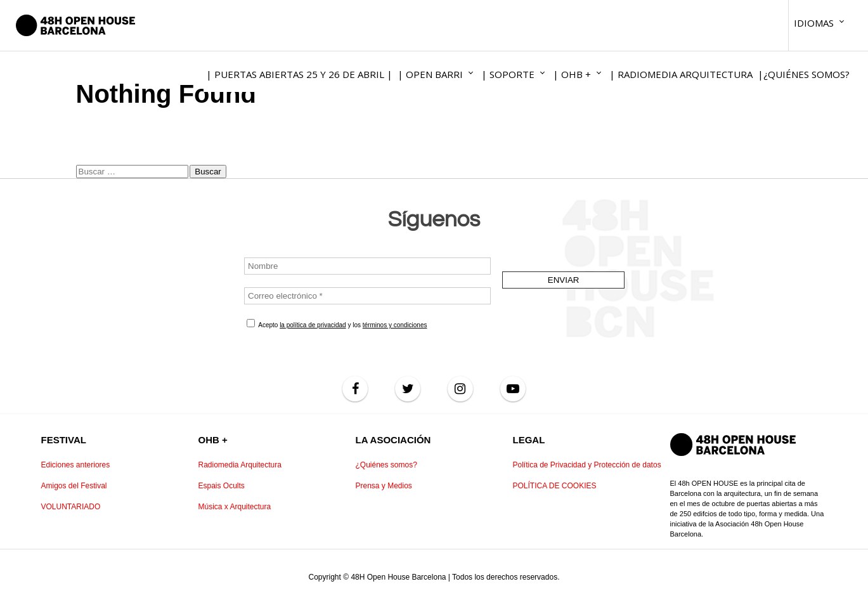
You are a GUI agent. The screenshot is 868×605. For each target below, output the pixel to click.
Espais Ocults (222, 486)
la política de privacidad (313, 325)
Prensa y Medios (384, 486)
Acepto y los (337, 324)
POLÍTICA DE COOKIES (555, 486)
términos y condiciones (394, 325)
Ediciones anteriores (76, 465)
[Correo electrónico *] (367, 296)
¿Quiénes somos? (386, 465)
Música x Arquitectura (235, 507)
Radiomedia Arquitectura (240, 465)
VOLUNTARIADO (71, 507)
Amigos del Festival (74, 486)
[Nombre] (367, 266)
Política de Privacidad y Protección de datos (587, 465)
